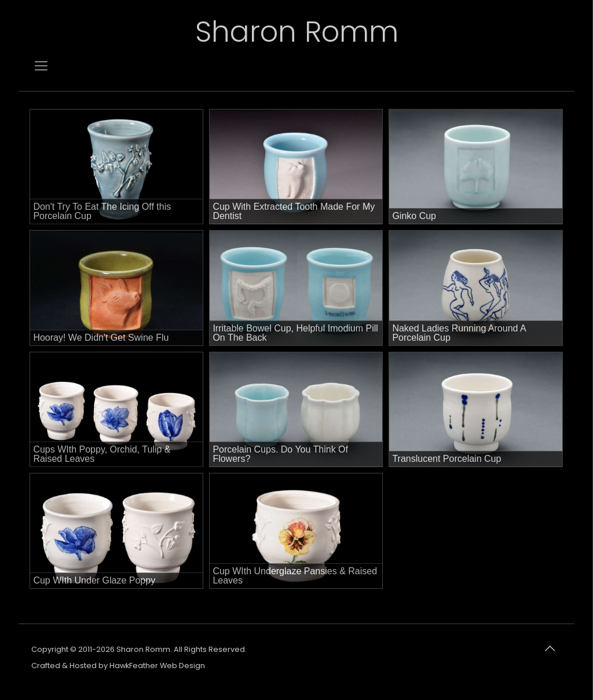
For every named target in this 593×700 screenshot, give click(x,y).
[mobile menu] (41, 66)
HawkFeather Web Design (157, 666)
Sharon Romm (297, 32)
